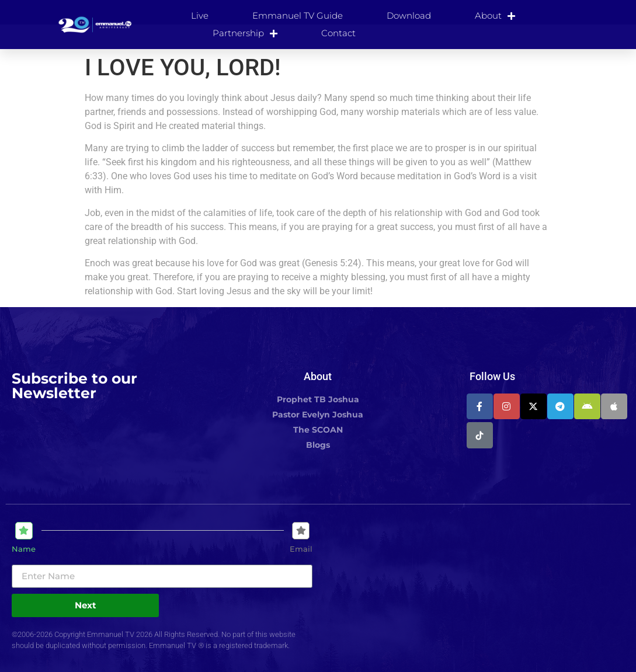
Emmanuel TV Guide (298, 15)
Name (24, 549)
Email (301, 549)
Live (200, 15)
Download (409, 15)
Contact (338, 33)
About (495, 16)
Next (86, 605)
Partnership (245, 33)
